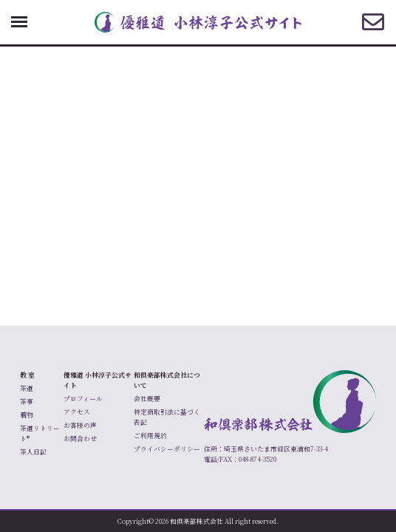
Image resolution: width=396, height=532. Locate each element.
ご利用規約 (150, 436)
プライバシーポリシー (167, 449)
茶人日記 (33, 452)
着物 (27, 415)
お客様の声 (80, 425)
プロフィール (83, 399)
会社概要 (147, 399)
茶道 (27, 388)
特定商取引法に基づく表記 (167, 417)
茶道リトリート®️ (40, 433)
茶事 (27, 402)
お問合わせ (80, 439)
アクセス (77, 412)
